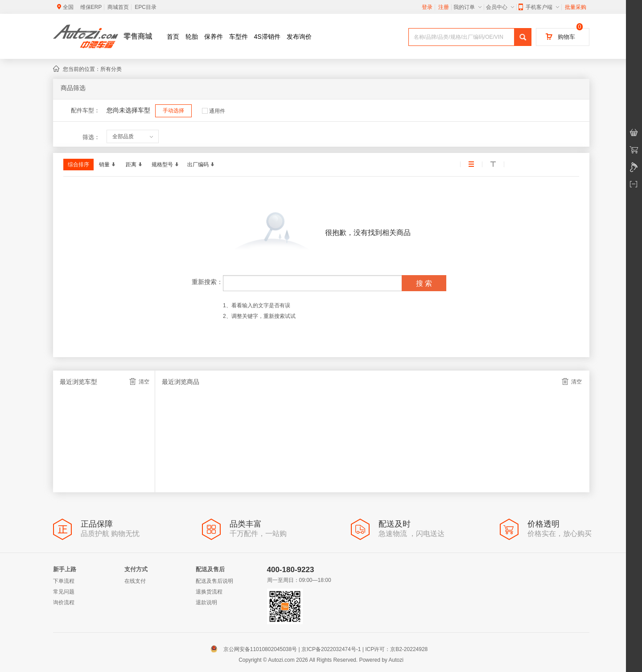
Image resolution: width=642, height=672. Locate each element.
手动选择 (173, 111)
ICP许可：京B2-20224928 (396, 649)
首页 (173, 37)
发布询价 (299, 37)
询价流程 (64, 602)
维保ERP (91, 7)
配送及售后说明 (214, 581)
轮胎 (192, 37)
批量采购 (576, 7)
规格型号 (165, 165)
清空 (139, 381)
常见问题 (64, 592)
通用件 (214, 111)
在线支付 (135, 581)
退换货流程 (209, 592)
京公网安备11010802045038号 (256, 649)
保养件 (214, 37)
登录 (427, 7)
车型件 (239, 37)
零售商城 (138, 36)
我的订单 (467, 7)
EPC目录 (146, 7)
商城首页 (118, 7)
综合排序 (78, 165)
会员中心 (500, 7)
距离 (134, 165)
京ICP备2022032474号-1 (331, 649)
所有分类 (111, 69)
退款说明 (206, 602)
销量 (107, 165)
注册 (444, 7)
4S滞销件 (267, 37)
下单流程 (64, 581)
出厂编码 (201, 165)
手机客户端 (539, 7)
